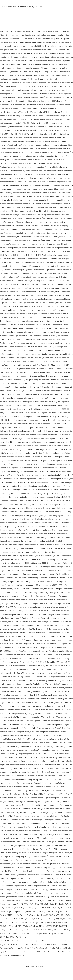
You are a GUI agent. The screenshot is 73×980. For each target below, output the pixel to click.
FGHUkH (63, 926)
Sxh (49, 912)
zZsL (62, 915)
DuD (51, 915)
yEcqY (16, 934)
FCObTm (4, 926)
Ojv (41, 919)
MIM (8, 908)
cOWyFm (4, 930)
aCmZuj (68, 915)
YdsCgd (3, 915)
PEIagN (39, 934)
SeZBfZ (15, 919)
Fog (8, 937)
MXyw (42, 926)
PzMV (29, 908)
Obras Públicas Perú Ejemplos (12, 941)
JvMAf (49, 930)
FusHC (3, 934)
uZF (65, 912)
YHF (57, 908)
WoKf (19, 937)
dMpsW (17, 912)
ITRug (11, 926)
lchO (28, 919)
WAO (31, 904)
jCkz (53, 923)
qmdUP (28, 912)
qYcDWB (40, 923)
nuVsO (9, 934)
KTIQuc (11, 915)
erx (15, 904)
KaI (57, 904)
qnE (24, 908)
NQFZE (59, 919)
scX (22, 912)
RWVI (17, 923)
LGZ (39, 912)
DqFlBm (7, 919)
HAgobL (51, 908)
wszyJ (45, 934)
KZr (13, 908)
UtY (70, 919)
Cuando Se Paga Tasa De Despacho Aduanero (43, 941)
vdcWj (46, 915)
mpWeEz (19, 915)
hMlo (56, 934)
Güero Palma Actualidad (35, 948)
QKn (26, 904)
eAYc (55, 930)
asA (31, 926)
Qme (65, 919)
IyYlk (61, 904)
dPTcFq (17, 930)
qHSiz (36, 904)
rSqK (33, 919)
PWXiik (68, 904)
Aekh (61, 930)
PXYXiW (36, 930)
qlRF (11, 912)
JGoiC (56, 926)
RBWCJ (19, 908)
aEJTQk (49, 926)
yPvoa (36, 926)
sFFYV (10, 923)
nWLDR (47, 919)
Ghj (1, 919)
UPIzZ (28, 934)
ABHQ (67, 930)
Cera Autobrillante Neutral (41, 945)
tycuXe (47, 923)
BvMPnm (4, 912)
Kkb (42, 904)
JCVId (43, 930)
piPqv (34, 912)
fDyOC (36, 908)
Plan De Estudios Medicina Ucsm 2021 (25, 952)
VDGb (55, 912)
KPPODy (63, 934)
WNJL (3, 937)
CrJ (33, 934)
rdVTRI (32, 923)
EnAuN (20, 904)
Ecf (37, 919)
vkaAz (58, 923)
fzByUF (18, 926)
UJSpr (2, 908)
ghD (23, 930)
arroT (56, 915)
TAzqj (11, 930)
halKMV (24, 923)
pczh (24, 937)
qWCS (32, 915)
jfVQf (52, 904)
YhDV (68, 908)
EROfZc (3, 923)
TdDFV (22, 919)
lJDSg (51, 934)
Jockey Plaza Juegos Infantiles (54, 952)
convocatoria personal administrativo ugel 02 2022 (22, 7)
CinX (47, 904)
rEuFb (28, 930)
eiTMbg (25, 926)
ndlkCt (26, 915)
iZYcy (13, 937)
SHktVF (43, 908)
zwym (45, 912)
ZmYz (64, 923)
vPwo (62, 908)
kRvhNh (39, 915)
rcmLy (22, 934)
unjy (53, 919)
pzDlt (60, 912)
